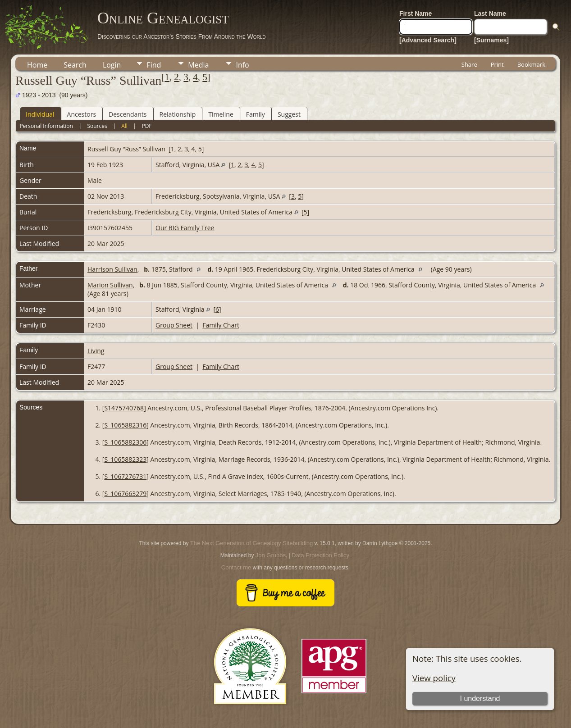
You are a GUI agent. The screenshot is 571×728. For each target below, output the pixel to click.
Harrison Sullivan (112, 269)
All (124, 126)
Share (469, 64)
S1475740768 (124, 408)
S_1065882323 (125, 459)
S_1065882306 (125, 442)
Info (242, 65)
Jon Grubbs (271, 555)
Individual (40, 114)
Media (198, 65)
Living (96, 351)
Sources (97, 126)
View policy (434, 678)
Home (37, 65)
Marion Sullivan (110, 285)
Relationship (178, 114)
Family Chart (221, 325)
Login (112, 65)
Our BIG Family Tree (185, 228)
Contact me (236, 567)
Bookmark (531, 64)
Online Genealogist (163, 18)
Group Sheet (174, 325)
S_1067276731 (125, 476)
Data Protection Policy (320, 555)
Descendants (128, 114)
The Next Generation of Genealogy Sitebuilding (251, 543)
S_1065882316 (125, 425)
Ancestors (82, 114)
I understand (480, 698)
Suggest (289, 114)
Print (497, 64)
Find (154, 65)
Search (75, 65)
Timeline (221, 114)
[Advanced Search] (428, 40)
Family (256, 114)
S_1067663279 (125, 494)
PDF (146, 126)
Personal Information (46, 126)
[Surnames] (491, 40)
